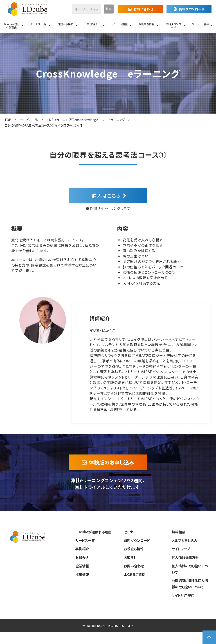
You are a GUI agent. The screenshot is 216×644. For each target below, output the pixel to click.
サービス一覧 (38, 24)
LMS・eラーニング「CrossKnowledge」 (73, 120)
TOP (8, 120)
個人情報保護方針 (185, 557)
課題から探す (65, 24)
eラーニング (117, 120)
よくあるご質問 (135, 574)
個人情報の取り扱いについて (190, 569)
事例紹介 (92, 24)
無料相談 (178, 532)
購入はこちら (106, 195)
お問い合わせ (143, 9)
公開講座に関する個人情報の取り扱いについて (190, 584)
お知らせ (82, 557)
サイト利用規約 (183, 595)
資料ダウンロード (191, 9)
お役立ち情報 (146, 24)
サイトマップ (181, 549)
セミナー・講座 (119, 24)
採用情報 (82, 574)
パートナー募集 (200, 24)
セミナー (130, 532)
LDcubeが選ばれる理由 (11, 26)
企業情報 (82, 566)
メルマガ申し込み (184, 540)
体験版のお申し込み (112, 462)
